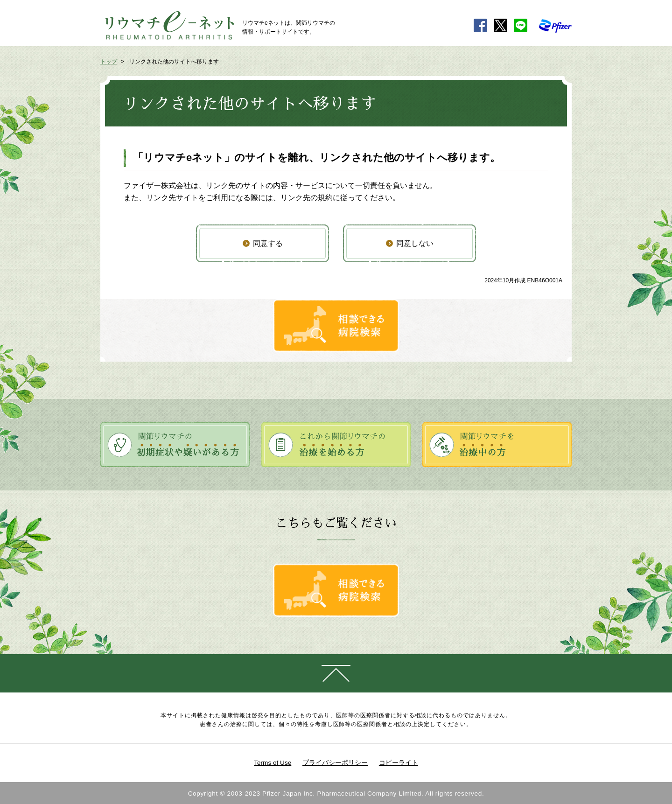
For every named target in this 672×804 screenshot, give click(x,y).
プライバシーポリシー (335, 763)
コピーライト (399, 763)
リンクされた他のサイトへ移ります (174, 62)
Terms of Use (273, 763)
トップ (109, 62)
